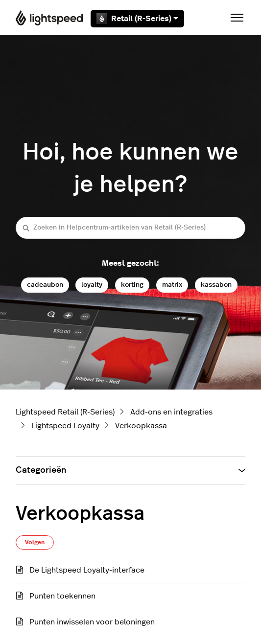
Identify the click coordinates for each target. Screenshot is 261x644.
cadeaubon (45, 285)
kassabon (216, 285)
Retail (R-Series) (137, 19)
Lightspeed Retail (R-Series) (65, 412)
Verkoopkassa (141, 426)
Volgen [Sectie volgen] (35, 542)
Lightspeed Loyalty (65, 426)
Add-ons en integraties (171, 412)
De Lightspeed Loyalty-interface (87, 570)
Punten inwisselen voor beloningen (92, 622)
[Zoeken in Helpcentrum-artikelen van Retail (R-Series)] (130, 228)
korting (132, 285)
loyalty (92, 285)
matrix (172, 285)
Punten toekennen (62, 596)
